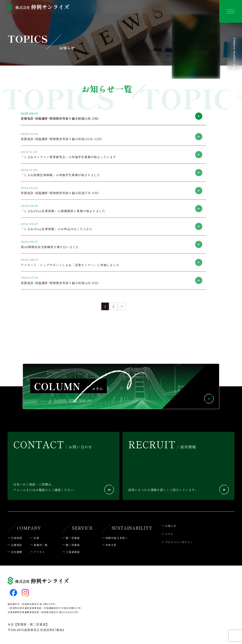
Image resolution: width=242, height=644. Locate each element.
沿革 (36, 538)
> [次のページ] (122, 306)
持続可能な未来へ (117, 538)
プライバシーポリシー (179, 542)
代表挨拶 (17, 538)
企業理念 (17, 545)
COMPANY (29, 528)
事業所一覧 (41, 545)
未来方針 (111, 545)
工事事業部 (73, 552)
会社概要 (17, 552)
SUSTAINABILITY (132, 528)
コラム (169, 534)
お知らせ (171, 526)
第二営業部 (73, 545)
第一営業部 (73, 538)
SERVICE (82, 528)
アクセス (39, 552)
